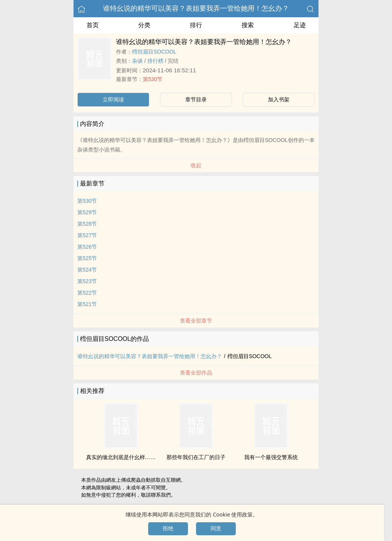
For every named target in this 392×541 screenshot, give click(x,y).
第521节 (87, 304)
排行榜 (155, 61)
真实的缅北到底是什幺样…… (121, 457)
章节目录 (196, 99)
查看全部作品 (196, 373)
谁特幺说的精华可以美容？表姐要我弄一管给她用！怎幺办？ (196, 8)
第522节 (87, 293)
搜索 (248, 25)
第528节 (87, 224)
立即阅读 (113, 99)
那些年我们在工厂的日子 (196, 457)
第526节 (87, 247)
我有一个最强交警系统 (271, 457)
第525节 (87, 258)
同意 (216, 528)
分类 (144, 25)
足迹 (300, 25)
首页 (93, 25)
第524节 (87, 270)
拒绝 (168, 528)
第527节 (87, 235)
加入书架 (279, 99)
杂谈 (137, 61)
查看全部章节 (196, 321)
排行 (196, 25)
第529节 (87, 212)
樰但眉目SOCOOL (154, 52)
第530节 (153, 79)
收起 (196, 165)
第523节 (87, 281)
